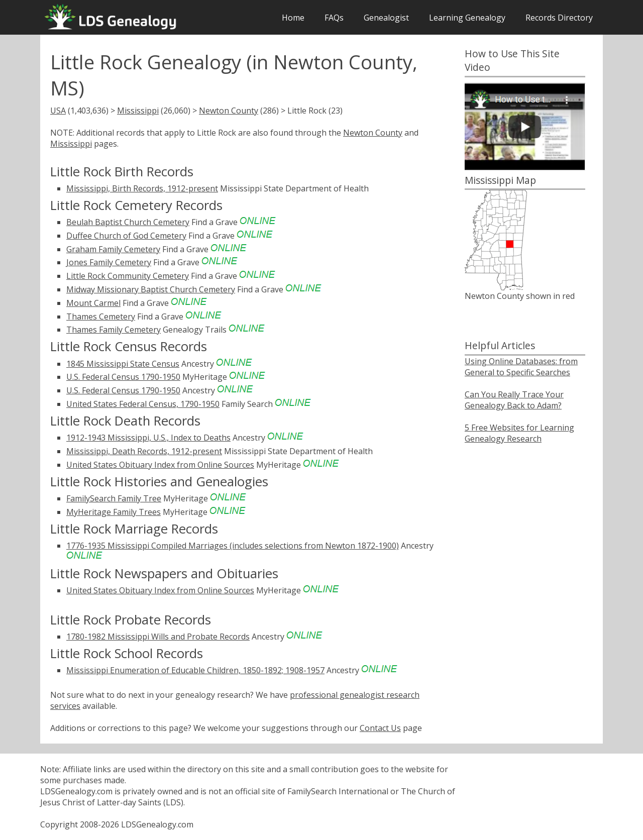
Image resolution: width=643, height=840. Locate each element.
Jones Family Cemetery (109, 262)
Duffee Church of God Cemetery (126, 236)
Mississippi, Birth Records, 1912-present (142, 188)
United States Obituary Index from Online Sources (160, 465)
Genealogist (386, 18)
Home (293, 18)
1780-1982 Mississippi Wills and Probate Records (158, 637)
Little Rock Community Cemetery (128, 276)
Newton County (229, 111)
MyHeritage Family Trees (114, 512)
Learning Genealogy (467, 18)
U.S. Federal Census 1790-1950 (123, 377)
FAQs (334, 18)
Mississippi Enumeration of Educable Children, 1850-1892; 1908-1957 (195, 670)
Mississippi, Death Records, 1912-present (144, 451)
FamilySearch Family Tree (114, 498)
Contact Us (380, 728)
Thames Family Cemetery (114, 330)
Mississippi (138, 111)
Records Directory (559, 18)
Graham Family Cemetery (113, 249)
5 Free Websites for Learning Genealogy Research (519, 433)
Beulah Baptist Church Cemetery (128, 222)
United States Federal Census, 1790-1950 (143, 404)
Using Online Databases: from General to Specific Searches (521, 367)
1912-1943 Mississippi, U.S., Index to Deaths (148, 438)
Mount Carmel (93, 303)
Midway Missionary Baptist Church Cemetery (151, 289)
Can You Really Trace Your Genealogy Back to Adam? (514, 400)
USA (58, 111)
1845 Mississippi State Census (123, 364)
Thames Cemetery (101, 317)
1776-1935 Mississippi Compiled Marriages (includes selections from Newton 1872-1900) (233, 546)
